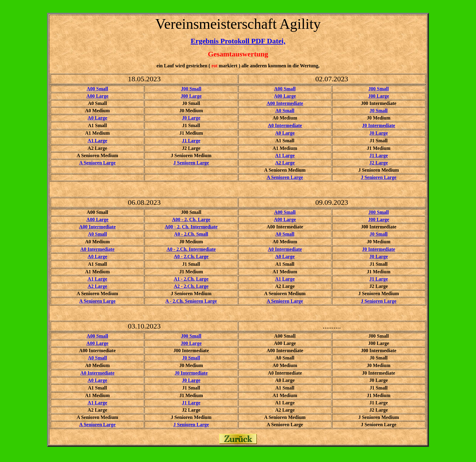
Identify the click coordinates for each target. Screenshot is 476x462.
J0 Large (191, 118)
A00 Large (97, 96)
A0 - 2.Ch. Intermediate (191, 249)
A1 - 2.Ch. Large (191, 279)
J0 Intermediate (379, 125)
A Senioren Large (97, 163)
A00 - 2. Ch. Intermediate (191, 227)
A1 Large (97, 141)
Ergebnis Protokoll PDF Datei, (238, 41)
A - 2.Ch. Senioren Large (191, 301)
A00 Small (97, 89)
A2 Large (285, 163)
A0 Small (285, 111)
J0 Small (379, 111)
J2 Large (379, 163)
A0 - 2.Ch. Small (191, 234)
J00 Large (191, 96)
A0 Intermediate (285, 125)
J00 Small (191, 89)
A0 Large (97, 118)
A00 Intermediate (285, 103)
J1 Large (191, 141)
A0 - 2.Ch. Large (191, 256)
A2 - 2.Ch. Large (191, 286)
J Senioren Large (191, 163)
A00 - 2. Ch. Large (191, 219)
